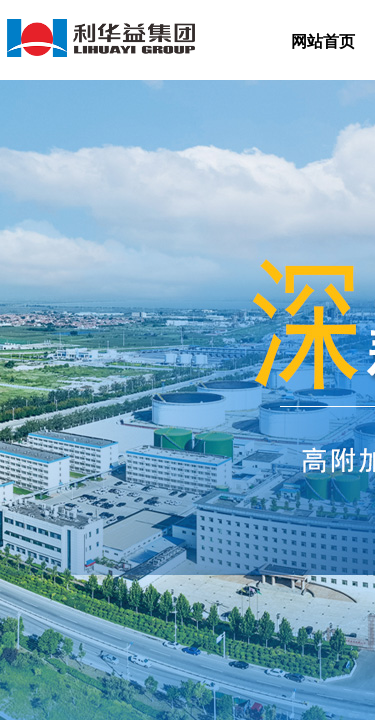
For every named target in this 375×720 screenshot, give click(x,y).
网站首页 (323, 41)
